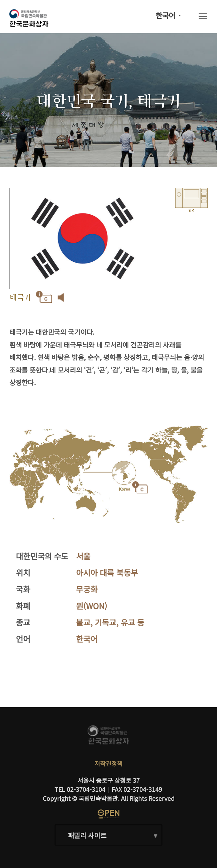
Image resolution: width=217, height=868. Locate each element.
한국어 (165, 15)
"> (124, 474)
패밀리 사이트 (87, 835)
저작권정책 (109, 763)
